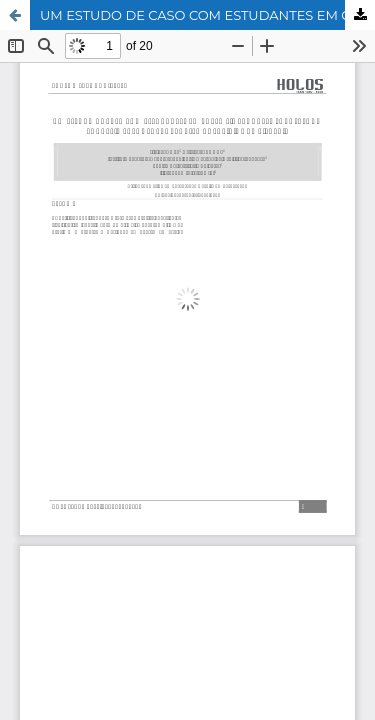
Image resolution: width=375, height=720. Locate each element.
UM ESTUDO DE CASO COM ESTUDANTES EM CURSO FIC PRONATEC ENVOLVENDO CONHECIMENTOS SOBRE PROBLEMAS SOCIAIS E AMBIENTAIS (207, 15)
